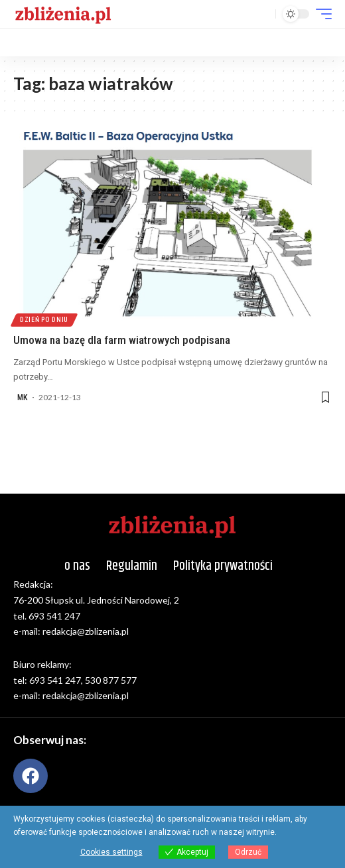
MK (22, 398)
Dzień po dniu (44, 320)
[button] (262, 14)
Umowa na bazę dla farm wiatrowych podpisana (122, 340)
